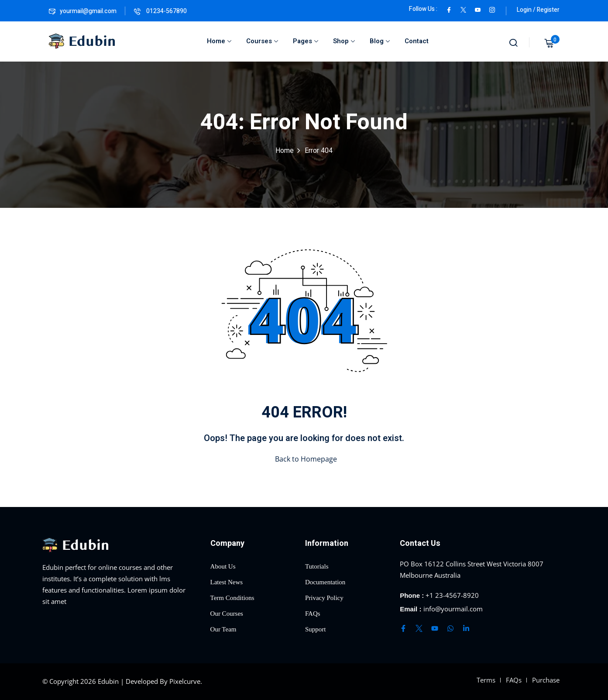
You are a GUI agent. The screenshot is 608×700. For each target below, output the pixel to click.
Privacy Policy (324, 598)
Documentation (325, 582)
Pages (306, 41)
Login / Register (538, 10)
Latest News (227, 582)
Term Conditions (232, 598)
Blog (380, 41)
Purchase (546, 680)
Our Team (223, 629)
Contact (417, 41)
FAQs (313, 614)
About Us (223, 566)
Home (219, 41)
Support (316, 629)
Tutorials (317, 566)
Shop (344, 41)
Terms (486, 680)
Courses (262, 41)
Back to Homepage (304, 459)
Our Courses (227, 614)
